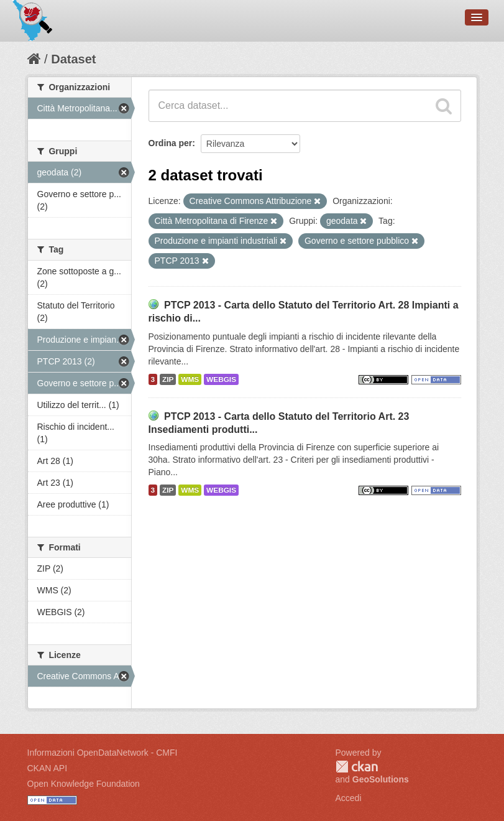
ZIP (168, 379)
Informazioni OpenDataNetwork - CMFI (103, 753)
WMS (190, 379)
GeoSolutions (381, 779)
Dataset (73, 59)
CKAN (357, 767)
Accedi (349, 798)
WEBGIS (221, 379)
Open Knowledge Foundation (84, 784)
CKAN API (48, 768)
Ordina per (171, 143)
